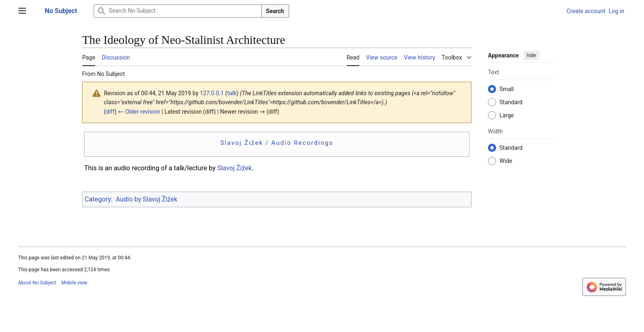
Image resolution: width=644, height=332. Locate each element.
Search (275, 11)
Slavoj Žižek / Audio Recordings (277, 143)
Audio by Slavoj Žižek (147, 199)
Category (98, 199)
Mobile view (74, 283)
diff (110, 112)
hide (532, 55)
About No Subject (37, 283)
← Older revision (139, 112)
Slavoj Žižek (235, 168)
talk (232, 93)
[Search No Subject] (178, 11)
